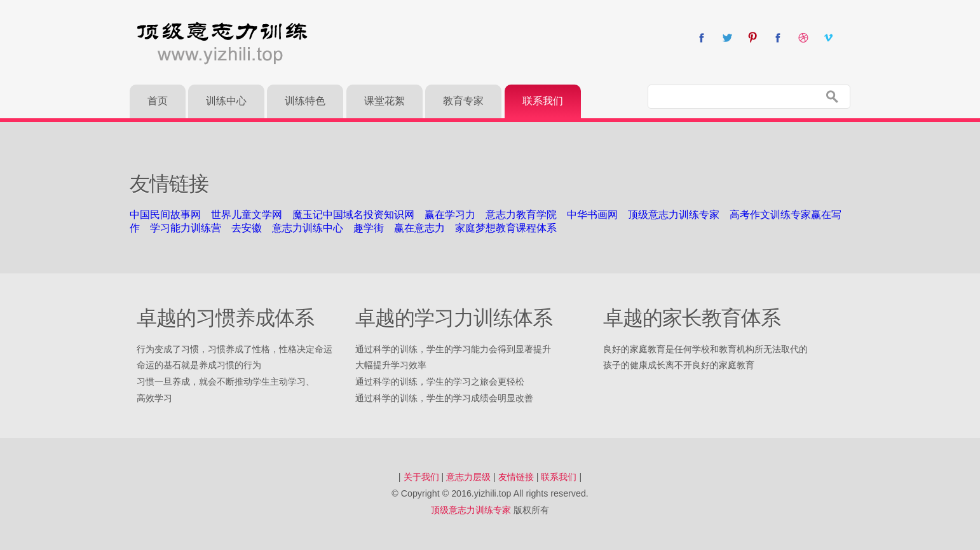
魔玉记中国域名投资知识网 (353, 215)
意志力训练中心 (308, 228)
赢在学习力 (450, 215)
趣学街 (369, 228)
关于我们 (421, 477)
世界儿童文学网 (247, 215)
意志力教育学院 (521, 215)
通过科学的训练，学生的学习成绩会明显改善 (444, 398)
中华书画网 (592, 215)
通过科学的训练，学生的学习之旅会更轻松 (440, 382)
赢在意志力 (419, 228)
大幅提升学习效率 (391, 365)
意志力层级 (468, 477)
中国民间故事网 (165, 215)
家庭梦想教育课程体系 (506, 228)
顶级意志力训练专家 (674, 215)
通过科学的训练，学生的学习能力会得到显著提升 (453, 349)
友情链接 (516, 477)
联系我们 (559, 477)
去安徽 (247, 228)
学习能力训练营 (186, 228)
